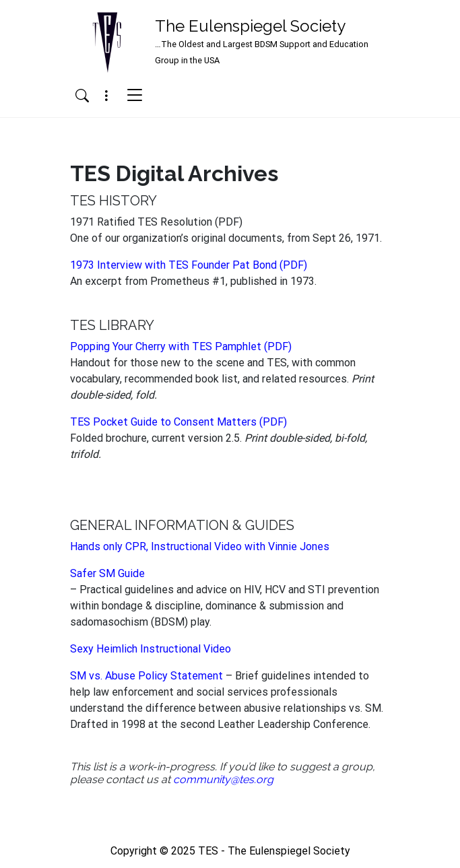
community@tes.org (223, 779)
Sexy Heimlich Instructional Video (151, 649)
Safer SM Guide (107, 573)
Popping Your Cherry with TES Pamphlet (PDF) (181, 346)
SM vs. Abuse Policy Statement (146, 676)
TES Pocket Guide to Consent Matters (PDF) (178, 422)
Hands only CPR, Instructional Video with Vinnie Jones (200, 546)
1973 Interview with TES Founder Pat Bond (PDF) (189, 265)
